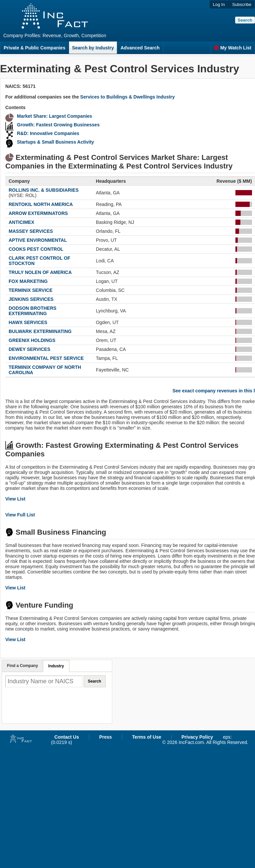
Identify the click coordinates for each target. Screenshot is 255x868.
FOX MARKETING (28, 281)
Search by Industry (93, 48)
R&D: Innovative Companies (48, 133)
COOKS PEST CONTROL (36, 249)
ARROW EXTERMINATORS (38, 213)
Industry (56, 666)
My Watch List (233, 48)
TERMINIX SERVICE (31, 290)
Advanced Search (140, 48)
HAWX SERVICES (28, 322)
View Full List (20, 515)
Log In (219, 4)
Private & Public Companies (35, 48)
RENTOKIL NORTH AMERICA (41, 204)
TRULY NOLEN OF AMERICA (40, 272)
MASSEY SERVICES (31, 231)
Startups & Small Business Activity (55, 142)
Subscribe (242, 4)
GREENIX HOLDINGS (32, 340)
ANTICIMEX (21, 222)
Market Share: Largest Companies (54, 116)
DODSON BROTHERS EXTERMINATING (33, 311)
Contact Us (67, 737)
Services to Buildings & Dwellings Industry (128, 97)
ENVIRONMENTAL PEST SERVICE (46, 358)
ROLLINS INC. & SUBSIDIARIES (44, 190)
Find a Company (22, 666)
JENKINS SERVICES (31, 299)
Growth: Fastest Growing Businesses (58, 125)
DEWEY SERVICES (30, 349)
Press (106, 737)
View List (15, 499)
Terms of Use (147, 737)
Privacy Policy (197, 737)
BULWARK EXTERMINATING (40, 331)
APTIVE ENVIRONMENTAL (38, 240)
